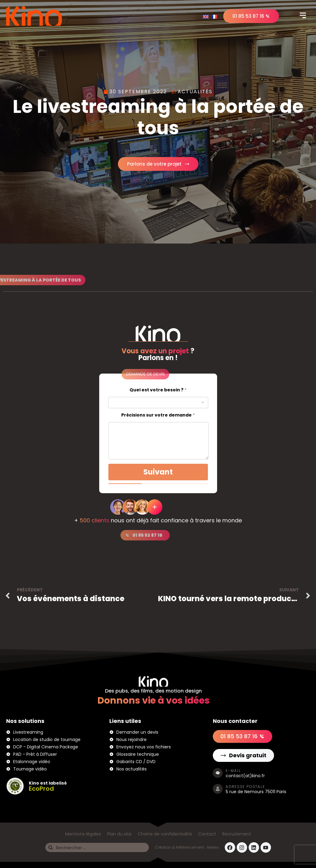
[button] (303, 16)
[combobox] (158, 403)
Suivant (158, 472)
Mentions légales (83, 834)
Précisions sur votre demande (158, 415)
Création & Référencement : (181, 847)
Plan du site (119, 834)
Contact (207, 834)
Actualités (195, 92)
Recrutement (237, 834)
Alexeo (213, 847)
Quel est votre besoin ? (158, 390)
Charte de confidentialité (165, 834)
